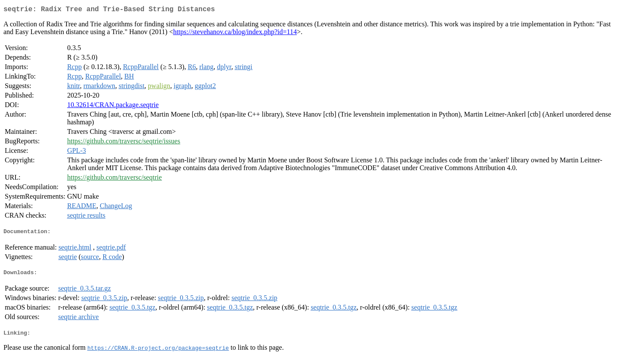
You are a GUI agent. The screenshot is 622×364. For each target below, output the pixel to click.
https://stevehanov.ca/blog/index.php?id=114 (235, 33)
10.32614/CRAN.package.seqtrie (113, 106)
